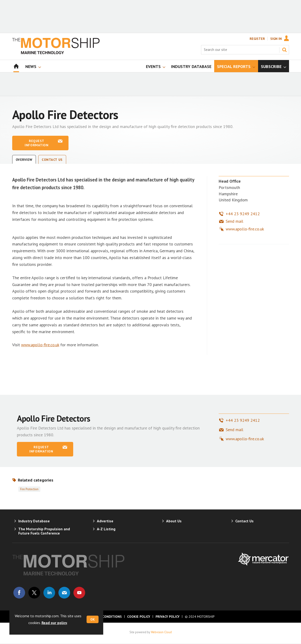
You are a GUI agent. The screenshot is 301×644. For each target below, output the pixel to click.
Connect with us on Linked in (49, 593)
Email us (64, 593)
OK (93, 619)
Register (257, 39)
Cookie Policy (139, 617)
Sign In (276, 39)
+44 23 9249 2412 (243, 214)
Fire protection (29, 489)
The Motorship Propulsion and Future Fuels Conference (44, 531)
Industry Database (34, 521)
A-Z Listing (106, 529)
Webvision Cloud (161, 632)
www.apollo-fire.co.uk (40, 345)
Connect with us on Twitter (34, 593)
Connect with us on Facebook (19, 593)
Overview (24, 160)
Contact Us (52, 160)
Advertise (105, 521)
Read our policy (54, 623)
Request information (36, 143)
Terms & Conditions (104, 617)
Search (284, 50)
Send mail (234, 221)
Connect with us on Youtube (79, 593)
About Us (174, 521)
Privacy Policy (168, 617)
